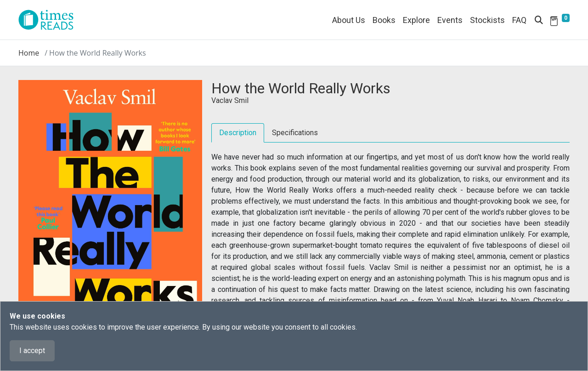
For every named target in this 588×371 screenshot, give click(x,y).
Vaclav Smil (230, 100)
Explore (416, 20)
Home (29, 53)
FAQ (519, 20)
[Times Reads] (50, 20)
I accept (32, 351)
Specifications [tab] (295, 133)
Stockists (487, 20)
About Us (349, 20)
